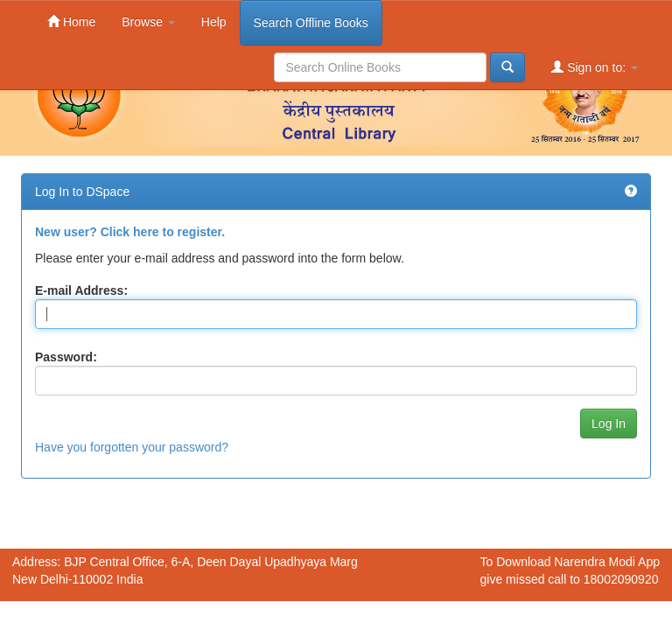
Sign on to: (595, 67)
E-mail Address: (81, 290)
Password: (66, 357)
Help (214, 22)
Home (71, 21)
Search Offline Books (311, 23)
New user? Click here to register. (130, 232)
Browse (148, 22)
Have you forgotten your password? (132, 447)
